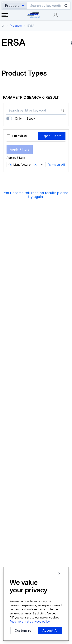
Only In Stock (25, 118)
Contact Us (9, 491)
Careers (6, 526)
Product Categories (14, 534)
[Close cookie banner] (59, 573)
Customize (23, 630)
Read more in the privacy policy (30, 621)
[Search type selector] (15, 6)
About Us (8, 518)
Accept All (50, 630)
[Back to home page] (3, 26)
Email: (21, 483)
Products (16, 26)
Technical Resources (15, 549)
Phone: (16, 475)
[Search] (46, 6)
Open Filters (52, 136)
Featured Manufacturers (17, 541)
